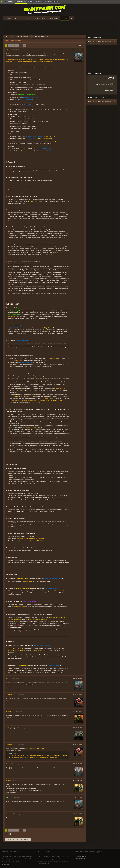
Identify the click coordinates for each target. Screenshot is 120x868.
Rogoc (28, 397)
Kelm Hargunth (20, 360)
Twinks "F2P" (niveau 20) (22, 36)
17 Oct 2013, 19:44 (77, 781)
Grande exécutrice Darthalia (40, 651)
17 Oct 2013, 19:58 (77, 797)
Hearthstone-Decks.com (36, 2)
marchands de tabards (20, 606)
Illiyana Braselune (53, 358)
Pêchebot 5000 (12, 316)
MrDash (8, 711)
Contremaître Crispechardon (44, 328)
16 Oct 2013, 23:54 (77, 50)
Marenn (8, 781)
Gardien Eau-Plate (16, 649)
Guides (18, 18)
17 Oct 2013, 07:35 (77, 745)
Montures (54, 18)
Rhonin (65, 591)
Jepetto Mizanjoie (27, 581)
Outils (27, 18)
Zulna (63, 398)
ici (57, 171)
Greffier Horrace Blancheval (43, 657)
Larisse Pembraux (47, 398)
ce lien (51, 254)
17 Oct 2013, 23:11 (77, 814)
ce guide (33, 201)
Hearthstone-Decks (80, 857)
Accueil (8, 18)
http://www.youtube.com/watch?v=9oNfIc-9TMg (30, 541)
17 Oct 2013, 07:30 (77, 728)
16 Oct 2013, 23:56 (77, 678)
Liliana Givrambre (60, 388)
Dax (7, 50)
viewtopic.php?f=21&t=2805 (36, 749)
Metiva (8, 728)
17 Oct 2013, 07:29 (77, 711)
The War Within (40, 18)
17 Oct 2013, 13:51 (77, 764)
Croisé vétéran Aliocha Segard (38, 437)
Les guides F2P (62, 59)
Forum (65, 18)
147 (24, 45)
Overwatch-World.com (52, 2)
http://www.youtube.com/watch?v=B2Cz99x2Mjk (30, 538)
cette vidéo (11, 564)
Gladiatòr (9, 695)
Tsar (7, 764)
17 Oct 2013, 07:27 (77, 695)
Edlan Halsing (14, 397)
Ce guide (45, 347)
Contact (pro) (6, 864)
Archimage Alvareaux (30, 427)
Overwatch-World (80, 859)
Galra (21, 390)
